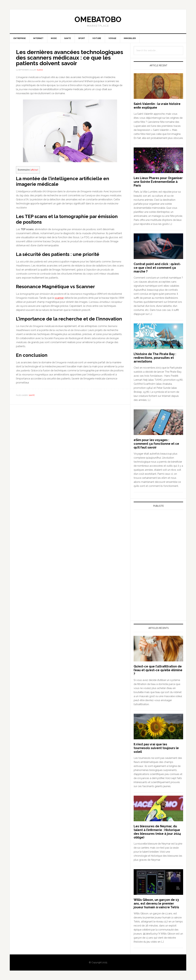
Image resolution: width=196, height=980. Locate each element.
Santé (32, 395)
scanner (59, 298)
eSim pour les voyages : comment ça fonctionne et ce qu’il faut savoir (156, 444)
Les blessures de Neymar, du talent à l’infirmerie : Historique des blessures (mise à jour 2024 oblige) (157, 832)
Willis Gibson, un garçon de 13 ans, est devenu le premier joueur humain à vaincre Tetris (156, 903)
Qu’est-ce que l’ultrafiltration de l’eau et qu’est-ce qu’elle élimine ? (158, 670)
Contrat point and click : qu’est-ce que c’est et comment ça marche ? (157, 268)
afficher (34, 170)
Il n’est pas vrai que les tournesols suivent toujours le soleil (156, 748)
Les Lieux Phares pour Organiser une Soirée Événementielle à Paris (158, 182)
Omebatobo (98, 19)
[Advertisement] (157, 541)
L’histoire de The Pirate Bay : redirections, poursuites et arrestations (155, 358)
